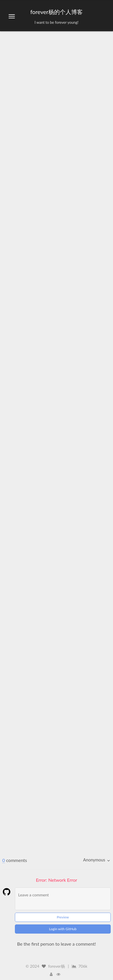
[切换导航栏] (12, 16)
